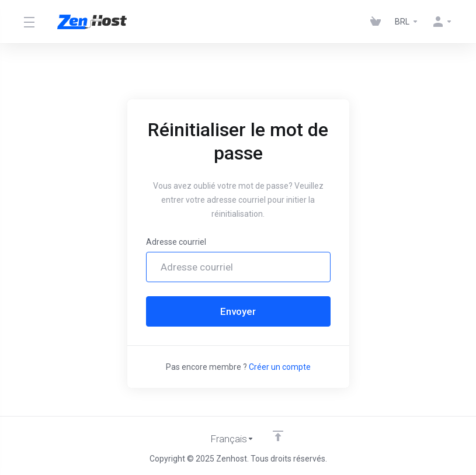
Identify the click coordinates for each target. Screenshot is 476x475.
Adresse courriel (176, 242)
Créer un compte (280, 367)
